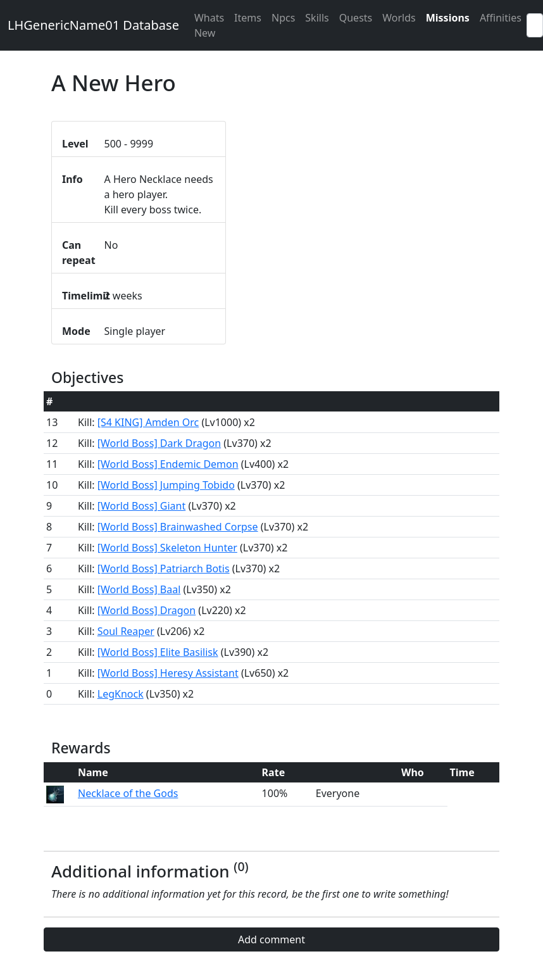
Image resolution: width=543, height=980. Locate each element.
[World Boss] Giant (142, 506)
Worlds (399, 18)
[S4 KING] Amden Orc (148, 422)
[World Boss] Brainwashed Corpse (178, 527)
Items (248, 18)
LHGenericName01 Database (93, 25)
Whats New (209, 25)
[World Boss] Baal (139, 589)
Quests (356, 18)
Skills (317, 18)
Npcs (283, 18)
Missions (448, 18)
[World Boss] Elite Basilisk (158, 652)
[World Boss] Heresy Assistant (168, 673)
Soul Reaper (126, 631)
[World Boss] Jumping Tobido (166, 485)
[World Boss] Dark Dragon (159, 443)
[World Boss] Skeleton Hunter (167, 548)
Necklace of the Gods (128, 793)
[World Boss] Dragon (147, 610)
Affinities (501, 18)
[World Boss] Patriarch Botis (164, 569)
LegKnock (121, 694)
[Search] (535, 25)
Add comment (271, 939)
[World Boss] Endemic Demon (168, 464)
